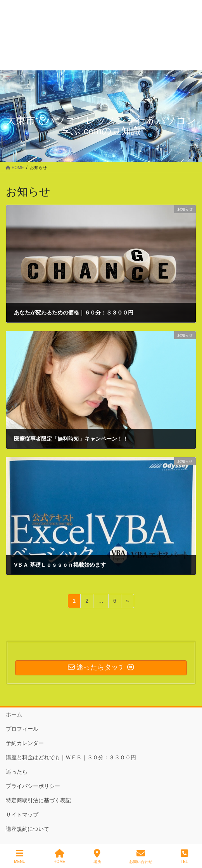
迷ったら (17, 772)
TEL (184, 856)
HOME (59, 856)
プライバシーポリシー (33, 786)
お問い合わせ (141, 856)
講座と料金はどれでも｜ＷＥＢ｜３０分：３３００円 (71, 757)
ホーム (14, 714)
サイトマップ (22, 815)
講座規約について (28, 829)
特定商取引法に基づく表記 (38, 800)
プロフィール (22, 729)
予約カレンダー (25, 743)
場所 (97, 856)
